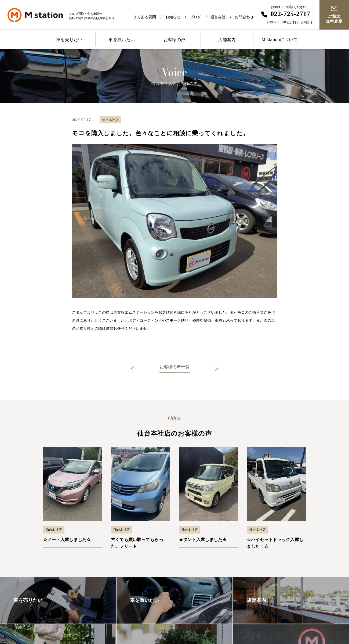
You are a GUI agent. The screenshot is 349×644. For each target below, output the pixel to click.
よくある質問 (145, 17)
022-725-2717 (290, 14)
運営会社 (218, 17)
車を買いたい (122, 40)
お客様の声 (174, 40)
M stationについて (279, 40)
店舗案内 (227, 40)
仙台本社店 (54, 530)
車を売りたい (69, 40)
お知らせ (173, 17)
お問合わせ (244, 17)
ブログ (195, 17)
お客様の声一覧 (174, 367)
